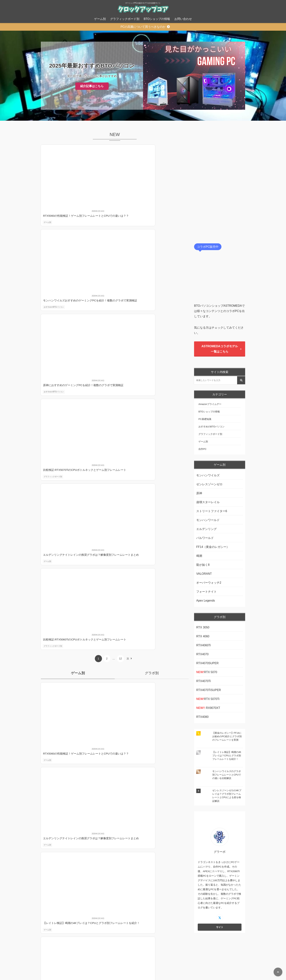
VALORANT (204, 574)
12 (118, 260)
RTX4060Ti (204, 645)
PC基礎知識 (205, 419)
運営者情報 (154, 970)
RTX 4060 (203, 636)
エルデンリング (206, 529)
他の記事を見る (115, 408)
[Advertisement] (220, 183)
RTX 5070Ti (208, 699)
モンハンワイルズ (208, 475)
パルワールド (205, 538)
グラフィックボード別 (125, 19)
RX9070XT (208, 708)
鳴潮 (199, 556)
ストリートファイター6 (212, 511)
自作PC (202, 449)
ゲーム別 (100, 19)
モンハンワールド (208, 520)
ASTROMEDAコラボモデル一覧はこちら (220, 349)
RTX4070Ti (204, 681)
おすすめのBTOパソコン (104, 193)
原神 (199, 493)
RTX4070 (202, 654)
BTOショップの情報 (157, 19)
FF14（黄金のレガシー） (213, 547)
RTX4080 (202, 717)
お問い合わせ (183, 19)
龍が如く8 (203, 565)
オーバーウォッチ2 (209, 583)
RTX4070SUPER (207, 663)
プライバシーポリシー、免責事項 (123, 970)
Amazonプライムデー (210, 404)
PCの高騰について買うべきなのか (143, 27)
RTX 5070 (207, 672)
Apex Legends (206, 601)
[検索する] (241, 380)
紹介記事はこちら (92, 86)
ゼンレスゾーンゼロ (209, 484)
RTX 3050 (203, 627)
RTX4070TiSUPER (209, 690)
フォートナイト (206, 592)
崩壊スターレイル (208, 502)
